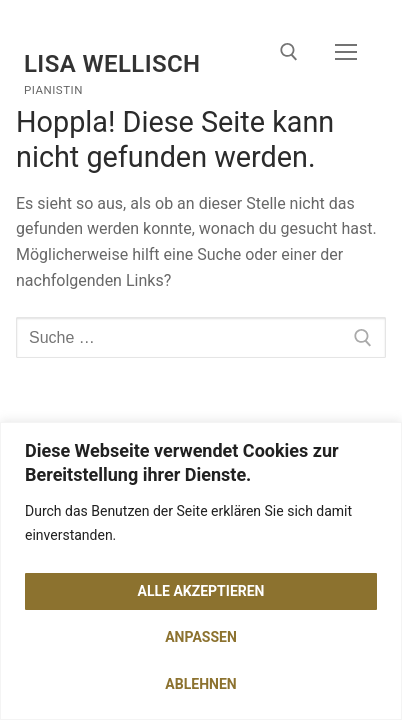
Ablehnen (200, 684)
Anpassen (201, 637)
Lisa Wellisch (112, 64)
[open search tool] (289, 52)
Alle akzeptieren (201, 591)
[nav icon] (346, 53)
